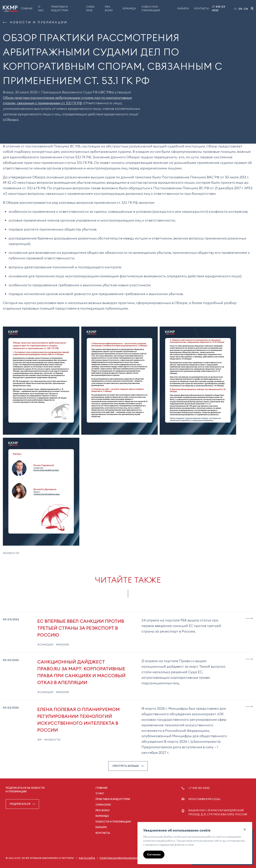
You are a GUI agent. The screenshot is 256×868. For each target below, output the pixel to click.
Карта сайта (87, 858)
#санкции (45, 645)
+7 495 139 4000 (219, 9)
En (241, 9)
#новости (11, 553)
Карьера (183, 8)
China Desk (103, 805)
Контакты (202, 8)
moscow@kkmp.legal (205, 799)
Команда (129, 8)
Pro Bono (103, 810)
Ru (236, 9)
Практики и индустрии (113, 799)
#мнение (62, 645)
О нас (100, 793)
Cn (246, 9)
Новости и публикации (35, 22)
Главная (27, 8)
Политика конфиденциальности (122, 858)
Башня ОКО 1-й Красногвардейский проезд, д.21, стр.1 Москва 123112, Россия (218, 812)
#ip (39, 740)
